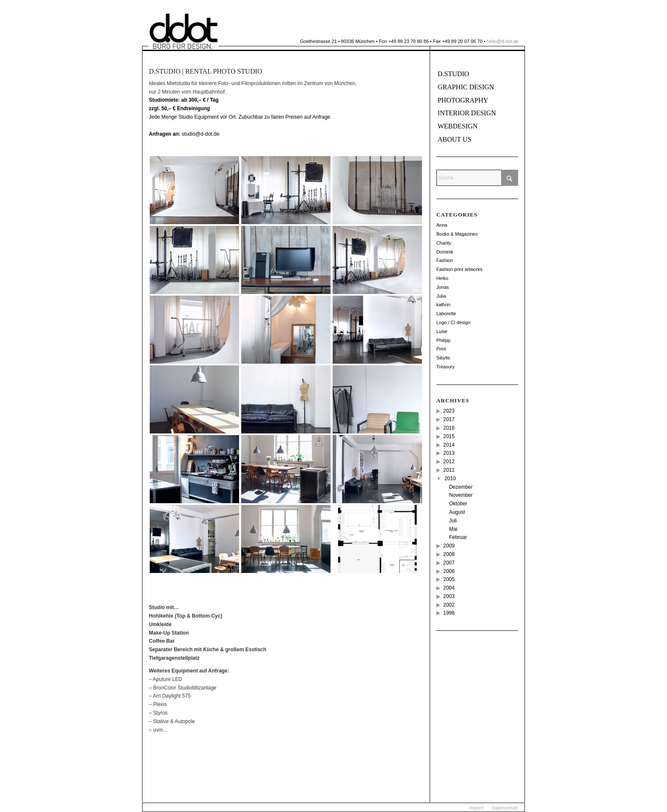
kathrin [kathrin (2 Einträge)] (443, 305)
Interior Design (467, 113)
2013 (449, 453)
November (461, 495)
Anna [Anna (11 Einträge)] (442, 225)
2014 (449, 445)
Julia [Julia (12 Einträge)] (441, 296)
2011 (449, 470)
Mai (453, 529)
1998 (449, 613)
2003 (449, 596)
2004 (449, 588)
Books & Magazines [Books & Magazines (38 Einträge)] (457, 234)
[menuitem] (476, 808)
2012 (449, 462)
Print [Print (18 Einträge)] (441, 349)
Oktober (458, 504)
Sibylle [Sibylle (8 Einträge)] (443, 358)
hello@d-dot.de (503, 41)
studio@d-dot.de (184, 134)
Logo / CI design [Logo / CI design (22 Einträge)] (453, 322)
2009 (449, 546)
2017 (449, 419)
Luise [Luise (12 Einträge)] (442, 331)
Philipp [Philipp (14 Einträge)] (443, 340)
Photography (463, 100)
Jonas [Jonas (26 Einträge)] (443, 287)
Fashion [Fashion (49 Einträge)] (445, 260)
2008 (449, 554)
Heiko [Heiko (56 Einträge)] (442, 278)
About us (455, 139)
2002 (449, 605)
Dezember (461, 487)
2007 (449, 563)
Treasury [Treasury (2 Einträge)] (446, 367)
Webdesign (458, 126)
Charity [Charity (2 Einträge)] (444, 243)
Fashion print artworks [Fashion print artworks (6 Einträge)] (459, 269)
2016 (449, 428)
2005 (449, 579)
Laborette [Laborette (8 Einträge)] (446, 313)
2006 (449, 571)
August (457, 512)
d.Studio (453, 74)
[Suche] (477, 178)
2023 (449, 411)
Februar (458, 537)
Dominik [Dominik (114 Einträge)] (445, 252)
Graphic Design (466, 87)
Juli (453, 521)
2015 (449, 436)
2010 (450, 479)
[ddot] (184, 31)
